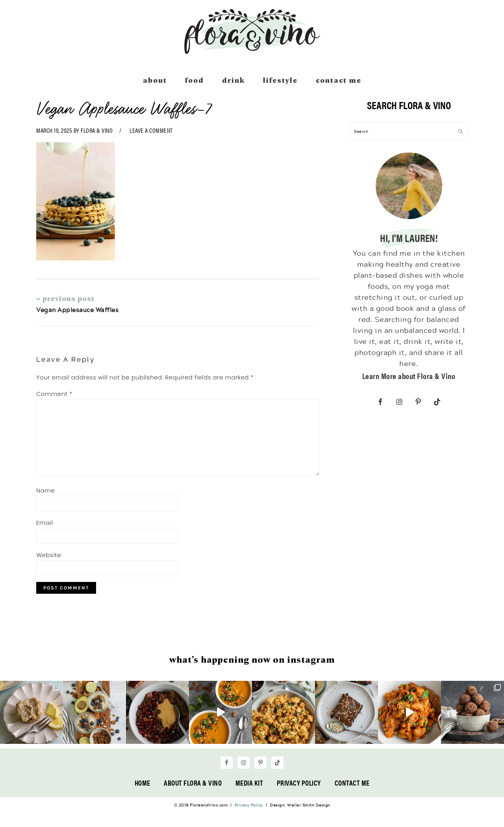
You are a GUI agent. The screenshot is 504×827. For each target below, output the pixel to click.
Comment (54, 394)
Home (143, 783)
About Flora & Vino (193, 783)
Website (49, 555)
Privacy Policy (299, 783)
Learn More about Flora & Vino (409, 376)
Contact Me (352, 783)
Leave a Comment (151, 130)
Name (45, 490)
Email (44, 523)
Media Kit (249, 783)
